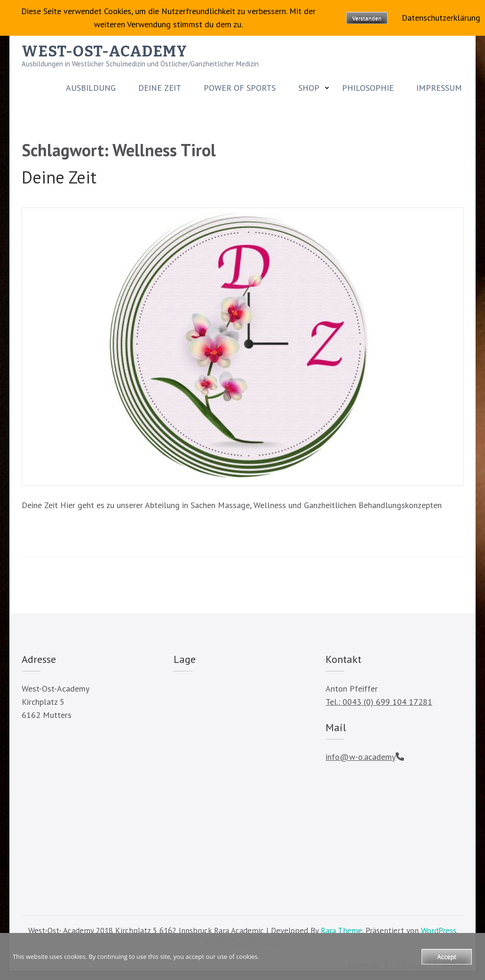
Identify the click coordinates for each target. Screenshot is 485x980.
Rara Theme (342, 931)
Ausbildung (91, 88)
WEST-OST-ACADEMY (104, 51)
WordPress (439, 931)
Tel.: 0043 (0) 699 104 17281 (379, 702)
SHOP (309, 88)
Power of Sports (240, 88)
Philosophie (368, 88)
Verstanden (367, 18)
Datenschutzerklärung (441, 18)
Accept (447, 956)
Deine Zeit (160, 88)
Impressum (439, 88)
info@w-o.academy (361, 757)
